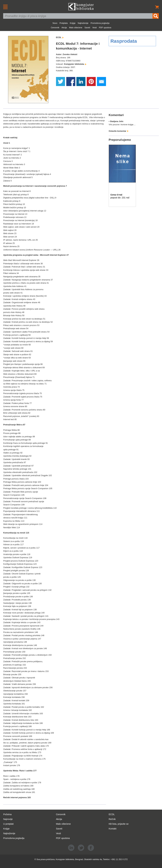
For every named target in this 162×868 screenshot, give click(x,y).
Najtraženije (83, 23)
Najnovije (8, 819)
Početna (7, 814)
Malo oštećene (76, 28)
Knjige (73, 23)
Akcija (64, 28)
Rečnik (112, 819)
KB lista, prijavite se (119, 824)
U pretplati (8, 824)
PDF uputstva (105, 28)
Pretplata (64, 23)
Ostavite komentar (118, 131)
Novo (55, 23)
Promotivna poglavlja (100, 23)
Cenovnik (55, 28)
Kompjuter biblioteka (75, 64)
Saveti (87, 28)
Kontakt (113, 829)
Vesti (95, 28)
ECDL (60, 37)
